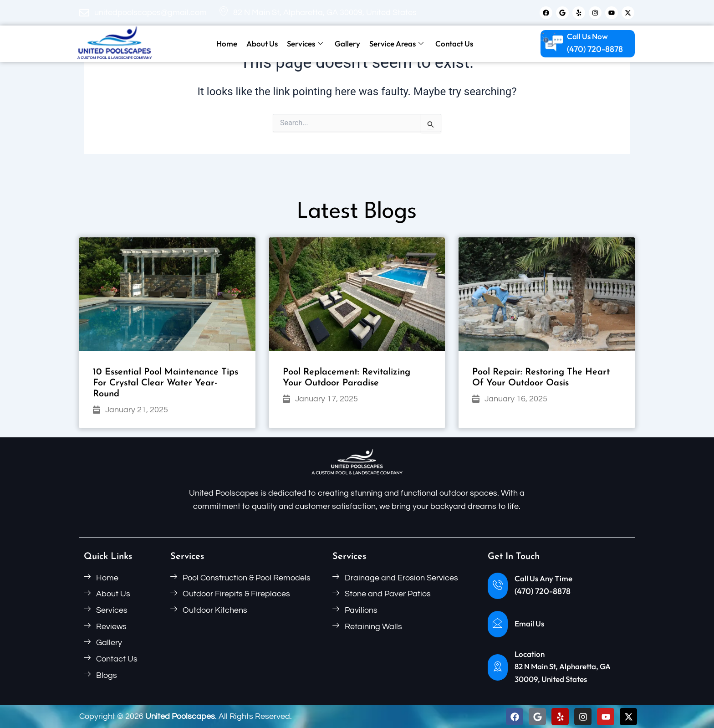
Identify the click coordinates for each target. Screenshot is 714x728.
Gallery (347, 44)
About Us (262, 44)
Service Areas (396, 44)
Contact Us (454, 44)
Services (305, 44)
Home (227, 44)
